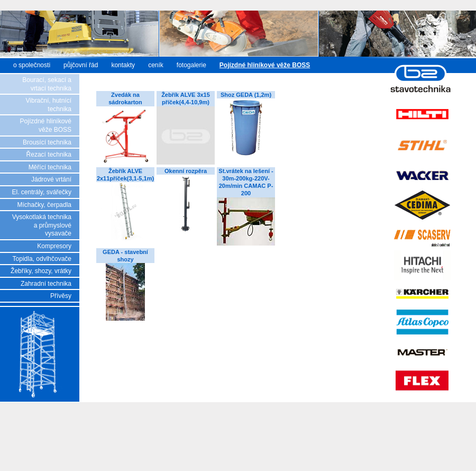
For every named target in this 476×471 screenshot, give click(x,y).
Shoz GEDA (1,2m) (246, 95)
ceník (156, 65)
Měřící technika (50, 167)
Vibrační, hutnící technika (49, 105)
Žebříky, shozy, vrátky (41, 271)
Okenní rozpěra (186, 171)
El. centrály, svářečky (42, 192)
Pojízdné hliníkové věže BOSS (46, 125)
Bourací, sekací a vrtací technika (47, 84)
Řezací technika (49, 155)
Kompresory (54, 246)
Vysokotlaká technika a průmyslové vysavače (42, 225)
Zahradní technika (46, 284)
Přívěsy (61, 296)
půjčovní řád (81, 65)
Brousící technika (47, 142)
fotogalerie (191, 65)
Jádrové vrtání (51, 179)
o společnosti (32, 65)
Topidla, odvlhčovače (42, 259)
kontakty (123, 65)
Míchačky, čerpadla (45, 205)
